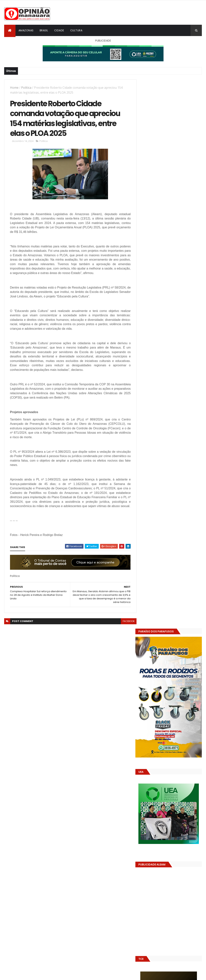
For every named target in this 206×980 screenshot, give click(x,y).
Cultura (76, 30)
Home (14, 88)
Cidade (59, 30)
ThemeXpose (25, 975)
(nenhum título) (168, 596)
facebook (126, 631)
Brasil (44, 30)
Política (26, 88)
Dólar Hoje (147, 715)
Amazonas (26, 30)
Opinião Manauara (160, 621)
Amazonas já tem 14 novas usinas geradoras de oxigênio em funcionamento (168, 648)
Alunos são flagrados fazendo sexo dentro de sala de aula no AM (180, 567)
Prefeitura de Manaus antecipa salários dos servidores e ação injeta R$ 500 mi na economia (178, 584)
